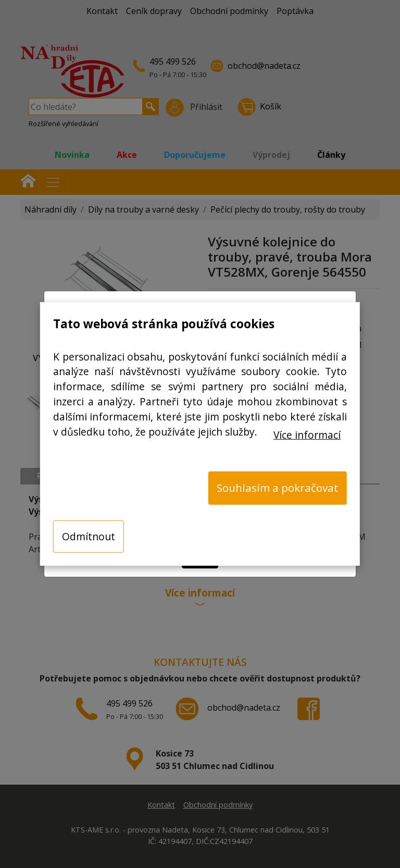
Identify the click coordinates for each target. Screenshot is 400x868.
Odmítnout (89, 536)
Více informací (307, 434)
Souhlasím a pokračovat (278, 488)
